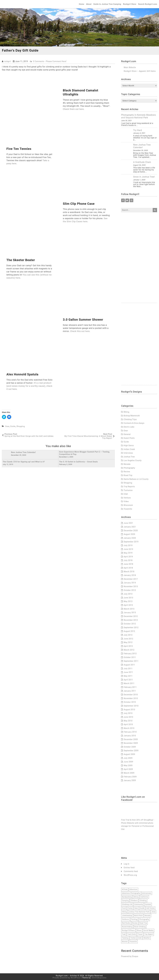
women (125, 942)
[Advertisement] (139, 264)
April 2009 (128, 769)
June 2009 (128, 762)
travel (140, 934)
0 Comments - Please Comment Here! (50, 61)
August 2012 (129, 631)
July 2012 (128, 635)
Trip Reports (129, 487)
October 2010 (130, 702)
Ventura (127, 498)
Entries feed (129, 868)
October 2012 (130, 624)
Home (82, 4)
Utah (126, 494)
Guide (13, 426)
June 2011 (128, 672)
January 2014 (130, 583)
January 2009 (130, 780)
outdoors (126, 919)
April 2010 (128, 724)
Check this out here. (80, 331)
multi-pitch (138, 916)
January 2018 (130, 575)
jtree (153, 912)
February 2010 (130, 732)
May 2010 (128, 721)
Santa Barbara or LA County (136, 479)
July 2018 (128, 560)
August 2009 (129, 754)
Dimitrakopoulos (99, 978)
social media (148, 930)
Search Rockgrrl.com (148, 4)
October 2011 (130, 657)
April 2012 (128, 646)
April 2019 (128, 557)
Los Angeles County (133, 460)
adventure (133, 889)
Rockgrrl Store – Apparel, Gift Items (140, 71)
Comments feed (131, 871)
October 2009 (130, 747)
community (139, 904)
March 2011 (129, 683)
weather (147, 938)
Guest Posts (129, 438)
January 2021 (130, 527)
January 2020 (130, 538)
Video (126, 501)
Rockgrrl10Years (128, 930)
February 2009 (130, 777)
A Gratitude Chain (142, 162)
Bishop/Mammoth (132, 416)
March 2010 (129, 728)
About (89, 4)
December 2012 (131, 616)
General (127, 434)
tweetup (125, 938)
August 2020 (129, 534)
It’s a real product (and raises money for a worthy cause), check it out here (29, 386)
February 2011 (130, 687)
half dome (150, 908)
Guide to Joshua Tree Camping (107, 4)
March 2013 (129, 609)
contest (148, 904)
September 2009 (131, 751)
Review (127, 472)
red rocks (126, 923)
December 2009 (131, 739)
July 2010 (128, 713)
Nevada (127, 464)
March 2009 (129, 773)
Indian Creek (129, 449)
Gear (7, 426)
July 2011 (128, 669)
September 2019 (131, 542)
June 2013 (128, 598)
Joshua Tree (129, 457)
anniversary (147, 893)
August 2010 (129, 710)
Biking (127, 412)
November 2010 (131, 698)
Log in (127, 864)
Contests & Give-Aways (134, 423)
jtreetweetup (127, 916)
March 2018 (129, 572)
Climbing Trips (130, 419)
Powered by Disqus (130, 956)
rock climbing (140, 927)
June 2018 (128, 564)
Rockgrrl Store (130, 4)
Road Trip (128, 475)
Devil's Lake (129, 427)
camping (125, 901)
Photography (129, 468)
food (124, 908)
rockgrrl (7, 61)
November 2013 (131, 586)
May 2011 (128, 676)
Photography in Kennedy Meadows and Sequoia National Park (139, 116)
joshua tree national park (139, 912)
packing (134, 919)
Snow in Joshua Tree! (144, 177)
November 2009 (131, 743)
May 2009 (128, 765)
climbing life (127, 904)
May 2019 (128, 553)
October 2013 (130, 590)
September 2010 (131, 706)
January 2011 (130, 691)
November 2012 (131, 620)
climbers (134, 901)
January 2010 (130, 736)
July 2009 (128, 758)
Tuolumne (128, 490)
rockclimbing (127, 927)
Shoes (139, 930)
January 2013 (130, 613)
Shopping (21, 426)
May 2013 (128, 601)
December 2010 (131, 695)
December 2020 (131, 531)
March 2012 (129, 650)
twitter (133, 938)
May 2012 (128, 642)
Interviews (128, 453)
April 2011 (128, 680)
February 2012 (130, 654)
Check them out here (73, 109)
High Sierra (129, 446)
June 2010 (128, 717)
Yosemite (128, 509)
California (144, 897)
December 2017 (131, 579)
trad (124, 934)
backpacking (127, 897)
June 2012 (128, 639)
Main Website (130, 67)
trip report (149, 934)
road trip (143, 923)
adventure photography (131, 893)
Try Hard (138, 130)
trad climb (132, 934)
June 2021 (128, 523)
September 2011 (131, 661)
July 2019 (128, 545)
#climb (125, 889)
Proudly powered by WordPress (67, 978)
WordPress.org (130, 875)
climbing (143, 901)
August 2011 (129, 665)
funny (130, 908)
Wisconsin (128, 505)
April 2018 (128, 568)
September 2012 (131, 627)
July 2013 (128, 594)
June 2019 (128, 549)
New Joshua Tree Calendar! (142, 146)
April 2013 (128, 605)
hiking (124, 912)
